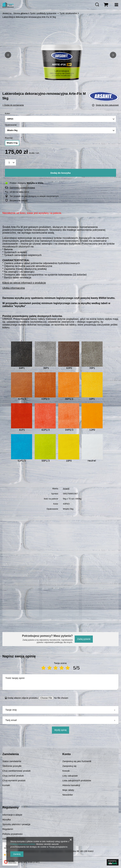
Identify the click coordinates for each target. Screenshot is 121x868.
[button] (8, 55)
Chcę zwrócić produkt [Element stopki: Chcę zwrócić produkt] (13, 776)
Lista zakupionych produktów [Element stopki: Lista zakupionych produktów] (77, 781)
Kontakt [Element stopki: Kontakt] (6, 785)
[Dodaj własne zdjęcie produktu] (60, 698)
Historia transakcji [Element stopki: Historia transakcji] (71, 785)
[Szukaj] (97, 5)
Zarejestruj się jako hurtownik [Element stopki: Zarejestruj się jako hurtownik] (77, 761)
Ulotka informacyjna (14, 288)
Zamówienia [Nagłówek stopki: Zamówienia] (11, 754)
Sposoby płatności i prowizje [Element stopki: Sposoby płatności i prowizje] (16, 824)
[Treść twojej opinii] (60, 682)
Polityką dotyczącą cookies (23, 844)
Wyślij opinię (60, 730)
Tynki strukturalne (68, 13)
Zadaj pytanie (84, 639)
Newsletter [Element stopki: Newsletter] (68, 795)
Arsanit (66, 489)
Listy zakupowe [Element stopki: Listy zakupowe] (70, 776)
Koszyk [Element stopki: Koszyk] (66, 771)
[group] (60, 55)
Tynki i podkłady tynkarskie (43, 13)
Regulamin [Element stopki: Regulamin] (8, 829)
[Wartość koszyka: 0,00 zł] (106, 5)
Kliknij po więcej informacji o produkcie (24, 283)
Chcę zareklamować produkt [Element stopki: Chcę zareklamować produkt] (16, 771)
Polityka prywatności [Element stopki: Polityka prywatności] (12, 834)
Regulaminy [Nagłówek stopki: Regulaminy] (11, 807)
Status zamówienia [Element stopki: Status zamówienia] (12, 761)
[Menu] (116, 5)
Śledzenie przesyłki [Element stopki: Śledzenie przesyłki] (12, 766)
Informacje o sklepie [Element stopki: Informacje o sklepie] (12, 815)
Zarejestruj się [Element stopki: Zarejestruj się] (69, 766)
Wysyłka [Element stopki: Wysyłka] (7, 820)
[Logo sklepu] (8, 5)
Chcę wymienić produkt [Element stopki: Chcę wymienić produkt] (14, 781)
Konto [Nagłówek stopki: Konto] (67, 754)
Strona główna (21, 13)
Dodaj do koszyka (61, 173)
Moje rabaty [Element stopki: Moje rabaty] (68, 790)
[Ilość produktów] (11, 162)
